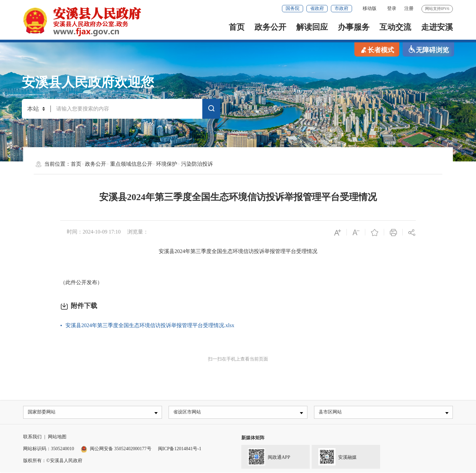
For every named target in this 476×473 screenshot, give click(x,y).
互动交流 (395, 27)
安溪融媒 (334, 457)
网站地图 (57, 438)
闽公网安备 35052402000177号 (116, 450)
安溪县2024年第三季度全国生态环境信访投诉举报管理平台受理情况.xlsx (150, 325)
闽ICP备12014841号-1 (180, 450)
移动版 (370, 8)
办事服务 (354, 27)
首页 (237, 27)
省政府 (317, 8)
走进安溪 (437, 27)
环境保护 (167, 164)
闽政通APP (266, 457)
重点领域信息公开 (131, 164)
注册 (409, 8)
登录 (392, 8)
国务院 (293, 8)
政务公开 (270, 27)
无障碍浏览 (428, 49)
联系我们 (32, 438)
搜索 (211, 110)
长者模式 (377, 49)
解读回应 (312, 27)
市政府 (341, 8)
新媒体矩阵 (253, 439)
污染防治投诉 (197, 164)
